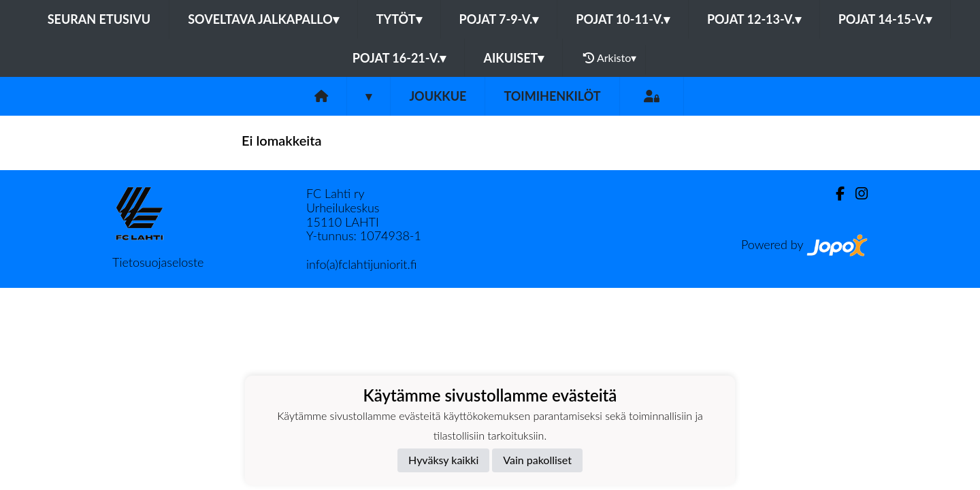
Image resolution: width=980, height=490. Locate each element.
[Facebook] (835, 194)
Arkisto (610, 58)
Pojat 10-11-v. (623, 19)
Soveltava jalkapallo (263, 19)
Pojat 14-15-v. (885, 19)
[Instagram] (856, 194)
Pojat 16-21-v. (399, 58)
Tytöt (399, 19)
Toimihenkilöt (552, 96)
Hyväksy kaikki (443, 460)
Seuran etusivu (99, 19)
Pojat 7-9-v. (499, 19)
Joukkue (438, 96)
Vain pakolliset (537, 460)
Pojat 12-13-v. (754, 19)
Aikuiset (513, 58)
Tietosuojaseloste (158, 262)
